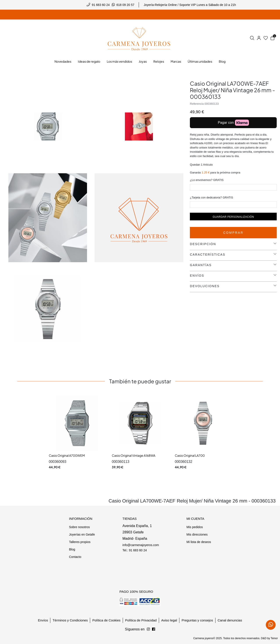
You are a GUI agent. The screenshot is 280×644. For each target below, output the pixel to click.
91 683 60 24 (101, 5)
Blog (72, 549)
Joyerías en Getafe (82, 534)
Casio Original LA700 (190, 455)
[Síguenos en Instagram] (154, 629)
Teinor (274, 638)
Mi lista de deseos (199, 542)
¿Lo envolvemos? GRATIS (207, 180)
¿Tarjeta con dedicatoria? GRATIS (211, 197)
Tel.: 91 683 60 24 (135, 550)
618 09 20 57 (125, 5)
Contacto (75, 557)
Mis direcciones (197, 534)
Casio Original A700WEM (67, 455)
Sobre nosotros (79, 527)
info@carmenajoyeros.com (141, 545)
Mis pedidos (195, 527)
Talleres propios (80, 542)
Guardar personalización (233, 217)
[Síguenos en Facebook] (148, 629)
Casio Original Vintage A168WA (134, 455)
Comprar (233, 233)
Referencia (197, 104)
